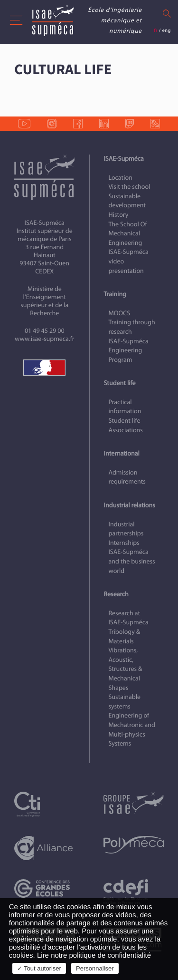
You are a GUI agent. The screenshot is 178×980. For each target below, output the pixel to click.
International (122, 453)
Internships (124, 543)
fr (156, 30)
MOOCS (120, 313)
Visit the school (130, 187)
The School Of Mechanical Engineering (128, 233)
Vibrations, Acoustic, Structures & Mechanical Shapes (126, 669)
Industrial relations (130, 505)
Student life (120, 383)
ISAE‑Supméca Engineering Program (129, 350)
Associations (126, 430)
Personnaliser (95, 968)
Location (121, 178)
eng (167, 30)
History (119, 215)
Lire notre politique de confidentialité (94, 956)
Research (116, 594)
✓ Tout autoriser (39, 968)
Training (115, 294)
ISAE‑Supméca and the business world (132, 561)
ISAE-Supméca (124, 159)
